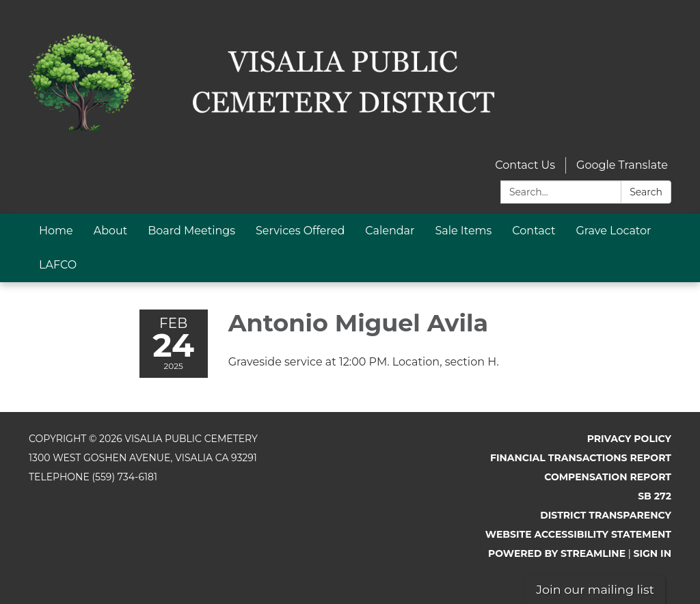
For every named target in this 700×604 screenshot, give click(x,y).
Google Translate (622, 165)
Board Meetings (191, 231)
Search (646, 192)
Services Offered (300, 231)
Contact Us (525, 165)
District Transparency (606, 515)
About (111, 231)
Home (56, 231)
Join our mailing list (595, 589)
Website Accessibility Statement (578, 534)
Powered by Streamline (557, 553)
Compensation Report (608, 477)
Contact (534, 231)
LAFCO (58, 265)
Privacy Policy (629, 439)
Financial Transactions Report (581, 458)
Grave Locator (613, 231)
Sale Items (463, 231)
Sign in (653, 553)
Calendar (390, 231)
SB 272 (655, 496)
